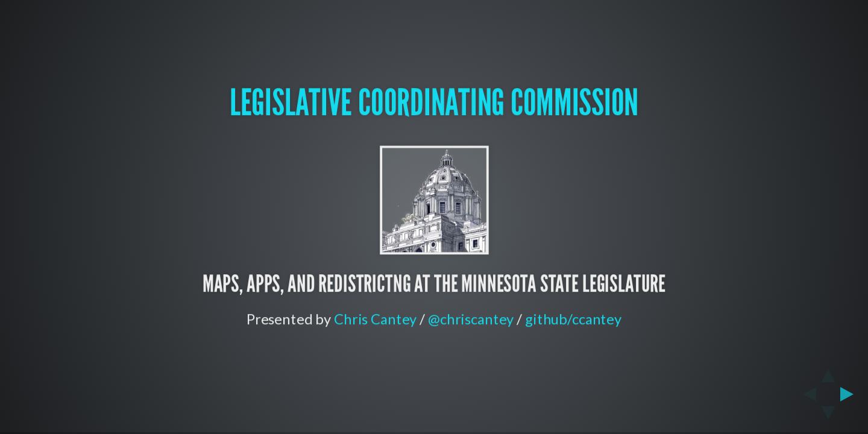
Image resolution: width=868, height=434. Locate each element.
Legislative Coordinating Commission (434, 103)
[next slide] (851, 394)
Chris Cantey (375, 319)
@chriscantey (471, 319)
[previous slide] (806, 394)
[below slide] (828, 417)
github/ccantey (573, 319)
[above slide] (828, 372)
